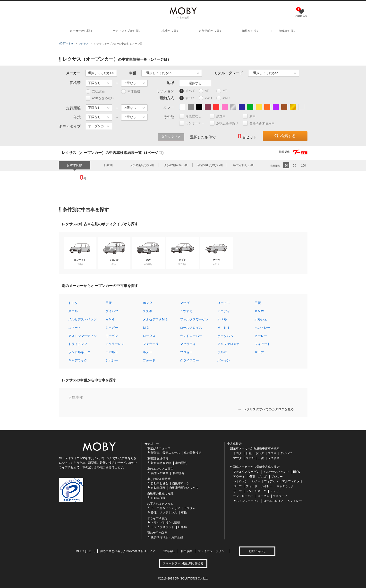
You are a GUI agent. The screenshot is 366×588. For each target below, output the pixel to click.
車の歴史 (181, 463)
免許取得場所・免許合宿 (167, 537)
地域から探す (170, 31)
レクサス (84, 44)
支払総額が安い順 (142, 165)
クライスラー (189, 360)
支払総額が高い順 (176, 165)
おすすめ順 (74, 165)
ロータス (149, 336)
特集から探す (288, 31)
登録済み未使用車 (259, 123)
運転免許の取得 (157, 533)
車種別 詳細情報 (158, 459)
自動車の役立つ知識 (160, 494)
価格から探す (251, 31)
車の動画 (178, 473)
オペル (222, 319)
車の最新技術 (193, 453)
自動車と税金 (160, 483)
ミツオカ (186, 311)
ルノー (148, 352)
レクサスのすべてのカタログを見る (266, 409)
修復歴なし (192, 116)
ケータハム (225, 336)
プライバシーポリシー (213, 551)
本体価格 (131, 92)
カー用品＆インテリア (165, 508)
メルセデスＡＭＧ (155, 319)
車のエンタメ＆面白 (160, 469)
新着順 (108, 165)
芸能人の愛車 (160, 473)
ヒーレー (261, 336)
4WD (224, 98)
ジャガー (112, 328)
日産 (109, 303)
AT (206, 91)
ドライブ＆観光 (157, 518)
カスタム (190, 508)
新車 (251, 116)
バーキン (224, 360)
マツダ (185, 303)
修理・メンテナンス (164, 512)
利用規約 (187, 551)
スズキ (148, 311)
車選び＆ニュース (159, 448)
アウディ (224, 311)
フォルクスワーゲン (194, 319)
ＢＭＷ (259, 311)
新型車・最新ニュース (165, 453)
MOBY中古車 (66, 44)
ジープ (238, 486)
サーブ (259, 352)
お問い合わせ (257, 551)
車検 (184, 512)
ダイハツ (112, 311)
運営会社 (169, 551)
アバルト (112, 352)
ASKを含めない (100, 98)
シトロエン (240, 481)
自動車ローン (181, 483)
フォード (149, 360)
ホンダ (148, 303)
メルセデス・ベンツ (82, 319)
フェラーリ (151, 344)
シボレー (112, 360)
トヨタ (73, 303)
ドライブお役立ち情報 (165, 523)
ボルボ (222, 352)
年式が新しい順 (243, 165)
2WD (207, 98)
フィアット (262, 344)
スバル (73, 311)
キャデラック (78, 360)
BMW (297, 472)
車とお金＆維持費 (159, 479)
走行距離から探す (210, 31)
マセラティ (188, 344)
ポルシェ (261, 319)
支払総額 (95, 92)
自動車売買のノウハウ (184, 488)
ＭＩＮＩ (224, 328)
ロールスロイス (191, 328)
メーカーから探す (81, 31)
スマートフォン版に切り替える (183, 563)
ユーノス (224, 303)
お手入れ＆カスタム (160, 504)
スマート (75, 328)
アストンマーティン (82, 336)
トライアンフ (78, 344)
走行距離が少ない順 (210, 165)
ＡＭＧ (110, 319)
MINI (252, 477)
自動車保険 (158, 488)
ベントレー (262, 328)
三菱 (258, 303)
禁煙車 (220, 116)
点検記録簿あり (226, 123)
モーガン (112, 336)
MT (224, 91)
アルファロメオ (228, 344)
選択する (195, 83)
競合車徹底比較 (161, 463)
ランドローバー (191, 336)
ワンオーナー (194, 123)
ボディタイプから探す (127, 31)
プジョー (186, 352)
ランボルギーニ (79, 352)
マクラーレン (115, 344)
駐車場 (182, 527)
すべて (187, 91)
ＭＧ (146, 328)
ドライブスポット (162, 527)
